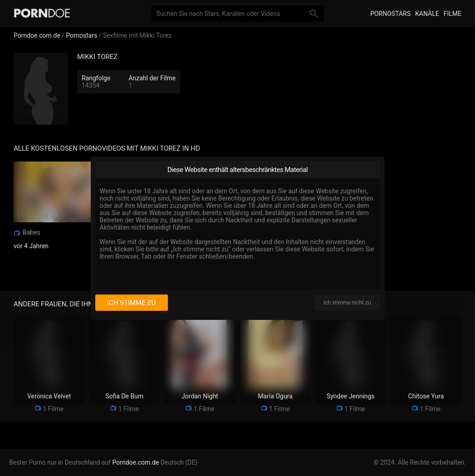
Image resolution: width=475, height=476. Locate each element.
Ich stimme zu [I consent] (131, 303)
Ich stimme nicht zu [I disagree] (347, 303)
